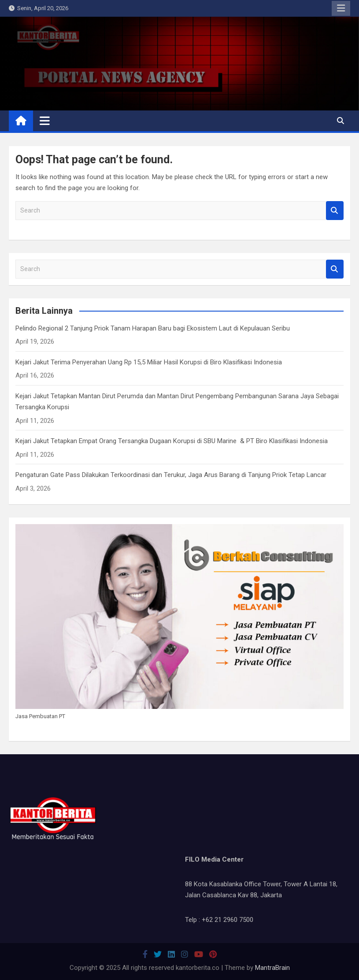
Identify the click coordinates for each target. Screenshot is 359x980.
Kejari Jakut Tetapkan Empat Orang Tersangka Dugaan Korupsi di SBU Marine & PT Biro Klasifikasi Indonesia (172, 441)
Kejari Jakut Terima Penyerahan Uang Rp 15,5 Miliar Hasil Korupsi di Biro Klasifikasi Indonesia (149, 362)
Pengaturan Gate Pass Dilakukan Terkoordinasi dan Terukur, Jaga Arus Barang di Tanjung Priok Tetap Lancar (171, 475)
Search (335, 211)
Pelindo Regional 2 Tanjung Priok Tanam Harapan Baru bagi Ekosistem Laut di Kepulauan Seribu (153, 328)
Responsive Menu (341, 8)
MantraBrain (272, 968)
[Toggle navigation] (45, 121)
